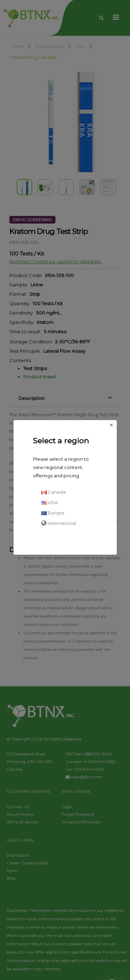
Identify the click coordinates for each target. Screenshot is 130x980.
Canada (53, 492)
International (59, 523)
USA (49, 502)
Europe (53, 513)
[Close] (111, 425)
